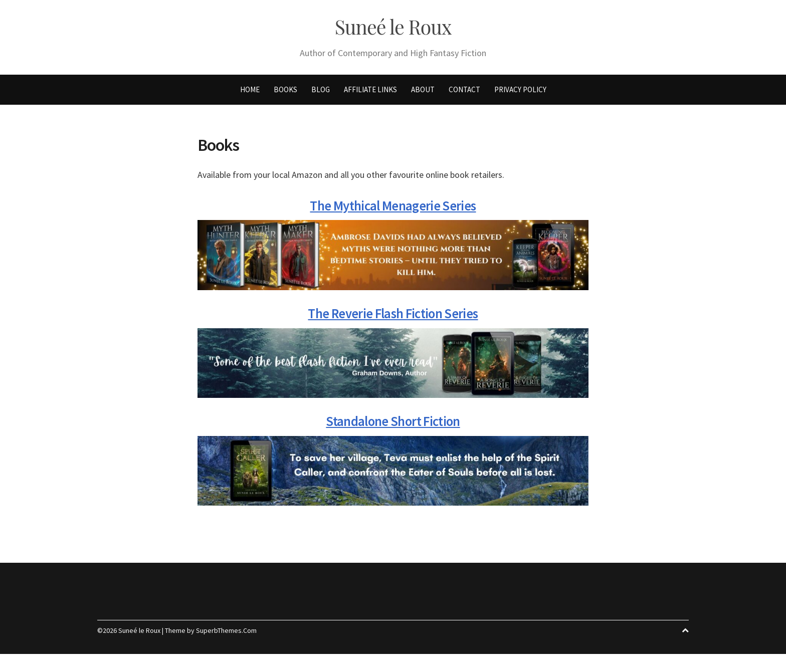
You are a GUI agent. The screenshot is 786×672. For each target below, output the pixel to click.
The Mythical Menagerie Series (393, 208)
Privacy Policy (520, 92)
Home (250, 92)
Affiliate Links (370, 92)
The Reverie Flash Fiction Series (393, 316)
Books (285, 92)
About (423, 92)
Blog (321, 92)
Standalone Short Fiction (393, 424)
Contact (464, 92)
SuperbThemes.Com (226, 633)
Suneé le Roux (393, 28)
